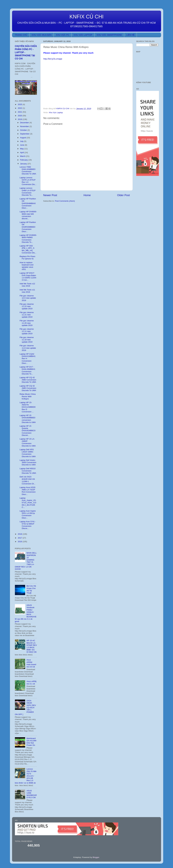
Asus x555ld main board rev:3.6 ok (31, 663)
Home (87, 195)
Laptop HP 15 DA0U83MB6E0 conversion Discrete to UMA (28, 419)
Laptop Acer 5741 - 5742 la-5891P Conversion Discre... (28, 525)
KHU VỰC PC (63, 35)
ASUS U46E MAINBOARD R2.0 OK (32, 794)
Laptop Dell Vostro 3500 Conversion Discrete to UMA (28, 462)
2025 (20, 104)
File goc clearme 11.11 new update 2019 (27, 331)
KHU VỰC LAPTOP (83, 35)
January (24, 164)
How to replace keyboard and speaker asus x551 (26, 266)
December (25, 123)
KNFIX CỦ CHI (87, 17)
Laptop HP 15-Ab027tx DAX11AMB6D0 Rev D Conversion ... (28, 407)
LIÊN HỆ (130, 35)
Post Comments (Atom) (65, 201)
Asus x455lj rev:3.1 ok (31, 682)
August (23, 138)
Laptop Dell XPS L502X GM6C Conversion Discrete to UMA (28, 453)
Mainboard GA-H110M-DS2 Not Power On (32, 742)
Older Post (123, 195)
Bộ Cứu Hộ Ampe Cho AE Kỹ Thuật (31, 589)
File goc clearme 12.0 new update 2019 (28, 298)
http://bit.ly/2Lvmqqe (53, 59)
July (22, 141)
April (22, 152)
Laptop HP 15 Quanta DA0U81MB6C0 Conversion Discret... (27, 431)
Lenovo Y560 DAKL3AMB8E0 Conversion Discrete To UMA (28, 170)
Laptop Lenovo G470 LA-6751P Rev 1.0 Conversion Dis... (28, 181)
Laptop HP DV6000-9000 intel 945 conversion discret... (28, 215)
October (24, 130)
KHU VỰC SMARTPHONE (109, 35)
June (22, 145)
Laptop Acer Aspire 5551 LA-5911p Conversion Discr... (28, 514)
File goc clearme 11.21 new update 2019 (27, 315)
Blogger (96, 857)
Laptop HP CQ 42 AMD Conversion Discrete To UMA (28, 380)
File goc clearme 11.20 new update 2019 (27, 323)
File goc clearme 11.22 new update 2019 (27, 306)
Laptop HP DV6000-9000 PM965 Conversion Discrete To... (28, 239)
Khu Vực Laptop (56, 113)
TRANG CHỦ (21, 35)
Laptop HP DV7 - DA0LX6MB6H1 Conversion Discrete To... (27, 370)
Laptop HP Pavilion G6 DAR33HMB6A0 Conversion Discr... (28, 203)
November (25, 126)
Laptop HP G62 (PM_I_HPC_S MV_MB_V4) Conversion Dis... (28, 249)
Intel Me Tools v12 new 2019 (27, 285)
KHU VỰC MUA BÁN (42, 35)
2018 (20, 534)
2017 (20, 538)
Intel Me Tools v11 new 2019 (27, 291)
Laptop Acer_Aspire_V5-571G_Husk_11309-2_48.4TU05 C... (28, 503)
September (25, 134)
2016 (20, 542)
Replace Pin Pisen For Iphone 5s (27, 258)
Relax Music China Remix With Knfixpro (28, 396)
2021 (20, 112)
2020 (20, 116)
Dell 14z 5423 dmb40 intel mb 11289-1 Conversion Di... (27, 480)
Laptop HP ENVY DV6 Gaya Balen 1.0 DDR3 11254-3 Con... (28, 276)
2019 (20, 119)
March (23, 156)
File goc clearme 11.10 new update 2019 (27, 340)
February (24, 160)
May (22, 149)
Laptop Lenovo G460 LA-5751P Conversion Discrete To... (28, 192)
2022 (20, 108)
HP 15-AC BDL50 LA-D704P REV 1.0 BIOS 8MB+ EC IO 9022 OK (32, 646)
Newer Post (50, 195)
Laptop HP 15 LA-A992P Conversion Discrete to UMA (28, 442)
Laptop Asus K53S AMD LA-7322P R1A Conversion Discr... (28, 491)
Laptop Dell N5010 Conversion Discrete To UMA (28, 471)
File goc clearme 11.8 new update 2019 (28, 348)
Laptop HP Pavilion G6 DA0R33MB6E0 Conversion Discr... (28, 227)
